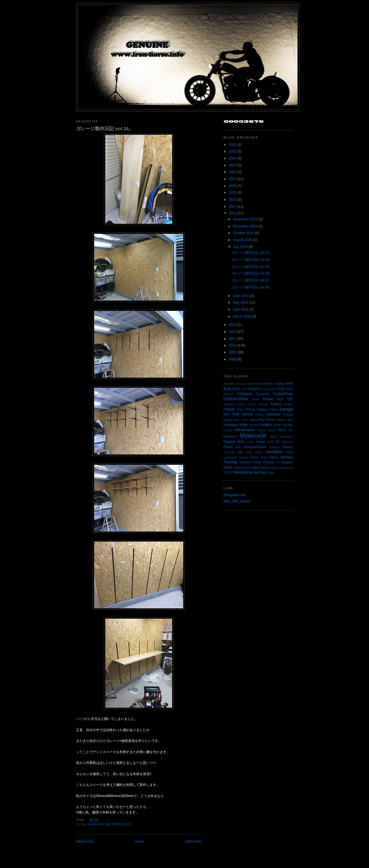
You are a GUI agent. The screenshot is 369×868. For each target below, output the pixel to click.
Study (289, 452)
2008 (233, 359)
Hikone (247, 414)
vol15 (80, 719)
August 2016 (242, 240)
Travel (257, 462)
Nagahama (286, 437)
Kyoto (277, 425)
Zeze (271, 473)
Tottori (273, 457)
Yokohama (242, 472)
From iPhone (246, 409)
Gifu (226, 414)
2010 (233, 345)
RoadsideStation (255, 447)
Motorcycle (119, 824)
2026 (233, 145)
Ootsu (250, 442)
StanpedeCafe (235, 495)
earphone (229, 404)
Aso (275, 384)
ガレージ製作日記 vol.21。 (252, 253)
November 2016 (245, 226)
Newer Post (85, 842)
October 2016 (243, 233)
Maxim (272, 430)
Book (228, 389)
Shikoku (288, 447)
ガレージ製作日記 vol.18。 (252, 273)
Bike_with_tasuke (237, 501)
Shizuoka (229, 452)
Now (241, 442)
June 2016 (241, 296)
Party (271, 442)
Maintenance (245, 430)
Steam (259, 452)
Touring (230, 462)
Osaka (261, 442)
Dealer (268, 399)
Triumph (268, 462)
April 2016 (241, 309)
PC (278, 442)
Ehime (241, 404)
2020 (233, 186)
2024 (233, 158)
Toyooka (245, 462)
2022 (233, 172)
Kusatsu (266, 425)
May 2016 (240, 303)
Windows (273, 468)
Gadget (262, 409)
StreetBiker (274, 452)
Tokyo (254, 457)
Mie (291, 430)
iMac (237, 420)
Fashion (263, 404)
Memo (282, 430)
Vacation (287, 462)
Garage (96, 824)
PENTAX (288, 442)
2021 (233, 179)
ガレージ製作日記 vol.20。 (252, 260)
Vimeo (238, 468)
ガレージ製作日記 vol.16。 (105, 129)
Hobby (260, 415)
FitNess (288, 404)
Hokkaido (273, 414)
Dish (280, 399)
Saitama (274, 447)
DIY (290, 399)
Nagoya (230, 442)
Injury (253, 420)
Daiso (256, 399)
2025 (233, 151)
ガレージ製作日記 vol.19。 (252, 267)
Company (245, 394)
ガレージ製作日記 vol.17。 (252, 280)
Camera (254, 389)
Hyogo (228, 420)
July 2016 (240, 247)
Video (228, 468)
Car (281, 389)
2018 (233, 200)
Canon (273, 389)
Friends (229, 409)
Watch (256, 468)
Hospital (288, 415)
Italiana (281, 420)
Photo (228, 447)
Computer (263, 394)
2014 (233, 325)
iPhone (271, 420)
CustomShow (236, 399)
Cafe (244, 389)
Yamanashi (286, 468)
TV (278, 462)
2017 (233, 206)
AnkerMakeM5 (255, 384)
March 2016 (242, 316)
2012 (233, 332)
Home (139, 842)
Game (273, 409)
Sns (240, 452)
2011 (233, 339)
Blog (282, 383)
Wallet (247, 468)
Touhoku (287, 457)
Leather (228, 430)
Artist (269, 383)
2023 (233, 165)
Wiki (264, 468)
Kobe (244, 425)
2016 (233, 213)
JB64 (290, 420)
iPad (262, 420)
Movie (273, 437)
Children (229, 394)
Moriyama (230, 436)
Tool (263, 457)
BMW (289, 383)
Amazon (241, 384)
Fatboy (276, 404)
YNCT (228, 473)
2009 (233, 352)
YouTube (260, 473)
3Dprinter (229, 384)
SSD (249, 452)
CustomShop (283, 394)
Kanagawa (231, 425)
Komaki (254, 425)
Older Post (193, 842)
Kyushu (288, 425)
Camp (265, 389)
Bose (236, 389)
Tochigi (243, 457)
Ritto (238, 447)
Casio (289, 389)
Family (252, 404)
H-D (235, 414)
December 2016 (245, 219)
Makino (261, 430)
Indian (245, 420)
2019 (233, 193)
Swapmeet (230, 457)
